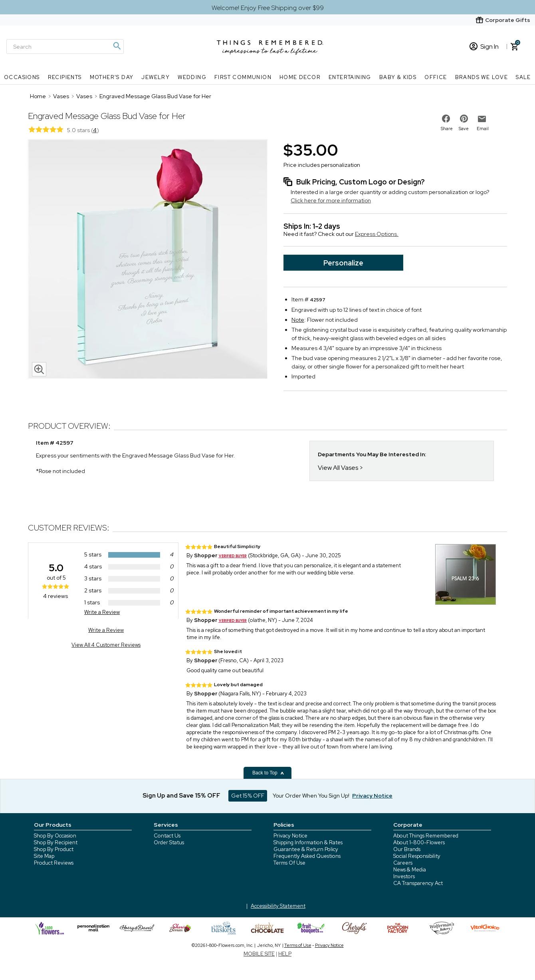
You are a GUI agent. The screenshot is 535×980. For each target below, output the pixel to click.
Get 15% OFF (248, 796)
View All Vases (338, 468)
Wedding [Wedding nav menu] (192, 77)
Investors (404, 876)
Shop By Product (54, 849)
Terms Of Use (289, 863)
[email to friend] (482, 119)
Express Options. (377, 234)
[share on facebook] (446, 119)
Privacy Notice (290, 836)
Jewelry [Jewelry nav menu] (156, 77)
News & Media (410, 870)
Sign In (484, 47)
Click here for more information (331, 200)
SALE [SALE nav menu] (523, 77)
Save (464, 129)
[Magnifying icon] (117, 46)
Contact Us (167, 836)
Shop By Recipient (56, 842)
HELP (285, 954)
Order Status (169, 842)
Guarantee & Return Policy (306, 849)
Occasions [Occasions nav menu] (22, 77)
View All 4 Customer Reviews (106, 645)
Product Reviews (54, 863)
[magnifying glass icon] (39, 369)
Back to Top (268, 773)
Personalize (343, 263)
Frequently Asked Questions (307, 856)
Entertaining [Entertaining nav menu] (350, 77)
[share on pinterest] (464, 119)
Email (483, 129)
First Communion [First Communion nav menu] (243, 77)
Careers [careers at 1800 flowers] (403, 863)
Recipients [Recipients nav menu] (65, 77)
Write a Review (102, 612)
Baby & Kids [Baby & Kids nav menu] (398, 77)
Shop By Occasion (55, 836)
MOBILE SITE (259, 954)
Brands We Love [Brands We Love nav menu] (482, 77)
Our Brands (407, 849)
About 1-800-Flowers (419, 842)
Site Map (44, 856)
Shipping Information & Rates (308, 842)
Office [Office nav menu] (436, 77)
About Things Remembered (426, 836)
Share (447, 129)
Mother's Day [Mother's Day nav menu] (112, 77)
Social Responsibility (417, 856)
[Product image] (148, 260)
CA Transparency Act (418, 883)
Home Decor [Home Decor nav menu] (300, 77)
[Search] (65, 47)
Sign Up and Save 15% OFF (181, 796)
